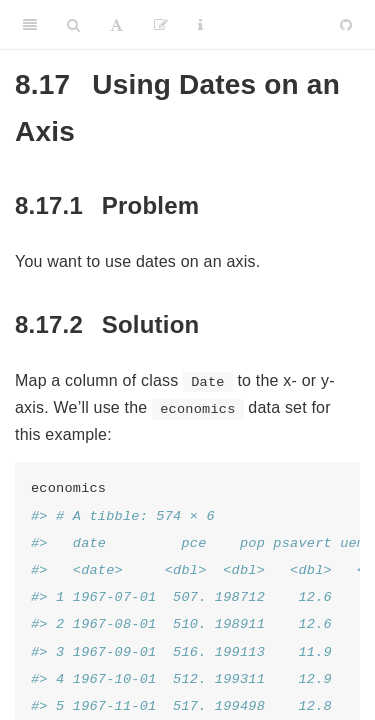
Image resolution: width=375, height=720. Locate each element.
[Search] (73, 25)
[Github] (346, 25)
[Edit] (161, 25)
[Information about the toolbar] (200, 25)
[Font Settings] (116, 25)
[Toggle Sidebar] (30, 25)
